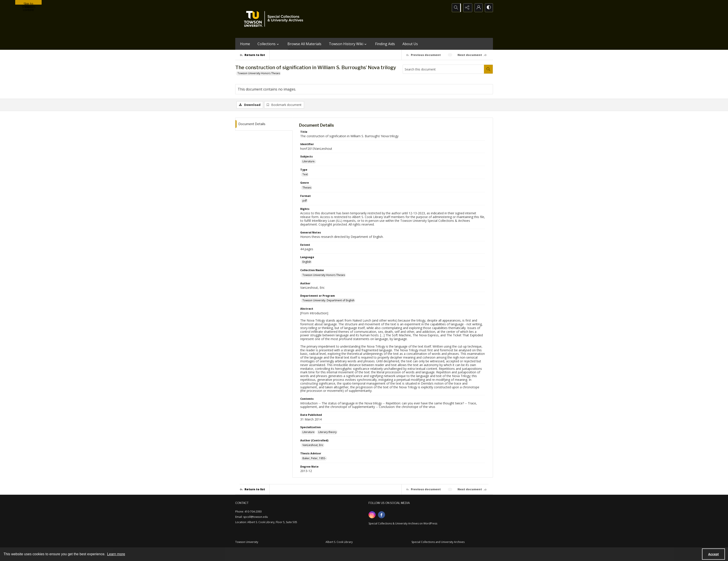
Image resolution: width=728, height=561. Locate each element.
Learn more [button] (116, 554)
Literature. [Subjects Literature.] (309, 162)
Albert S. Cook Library (339, 542)
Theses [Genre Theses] (307, 188)
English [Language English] (307, 262)
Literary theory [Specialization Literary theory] (327, 432)
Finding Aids (385, 44)
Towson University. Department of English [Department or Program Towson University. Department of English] (328, 301)
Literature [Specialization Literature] (308, 432)
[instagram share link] (372, 515)
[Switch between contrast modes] (489, 8)
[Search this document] (443, 69)
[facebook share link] (382, 515)
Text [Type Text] (305, 175)
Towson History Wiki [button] (348, 44)
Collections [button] (269, 44)
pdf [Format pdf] (305, 201)
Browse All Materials (304, 44)
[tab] (264, 124)
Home (245, 44)
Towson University (247, 542)
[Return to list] (255, 55)
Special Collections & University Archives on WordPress (403, 524)
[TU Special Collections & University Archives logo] (275, 19)
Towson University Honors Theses (259, 73)
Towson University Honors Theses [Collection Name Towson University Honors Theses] (324, 275)
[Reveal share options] (467, 8)
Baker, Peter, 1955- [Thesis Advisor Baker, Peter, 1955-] (314, 458)
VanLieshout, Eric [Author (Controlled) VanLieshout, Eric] (313, 445)
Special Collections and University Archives (438, 542)
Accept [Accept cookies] (713, 554)
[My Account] (478, 8)
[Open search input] (456, 8)
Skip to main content (28, 3)
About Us (410, 44)
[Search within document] (488, 69)
